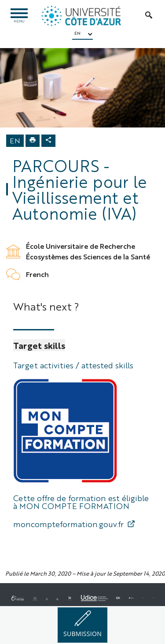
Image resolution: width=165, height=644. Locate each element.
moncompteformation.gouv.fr (68, 524)
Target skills (39, 345)
